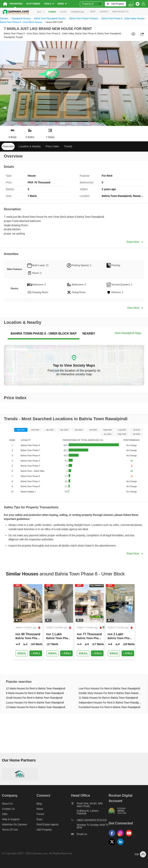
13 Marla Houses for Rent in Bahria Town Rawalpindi (36, 707)
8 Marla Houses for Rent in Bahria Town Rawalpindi (35, 693)
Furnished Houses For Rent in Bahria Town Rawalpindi (109, 707)
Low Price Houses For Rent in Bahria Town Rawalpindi (109, 689)
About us (7, 804)
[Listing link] (28, 622)
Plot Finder (33, 4)
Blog (39, 804)
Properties (16, 4)
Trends (68, 146)
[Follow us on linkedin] (121, 845)
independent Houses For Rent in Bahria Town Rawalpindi (110, 703)
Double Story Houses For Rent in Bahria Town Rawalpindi (110, 693)
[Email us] (90, 835)
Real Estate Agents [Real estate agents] (48, 824)
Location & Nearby (30, 146)
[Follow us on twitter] (113, 845)
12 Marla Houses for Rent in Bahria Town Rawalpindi (36, 689)
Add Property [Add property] (44, 830)
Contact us (8, 809)
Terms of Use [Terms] (10, 830)
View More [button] (135, 308)
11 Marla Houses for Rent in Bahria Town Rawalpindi (108, 698)
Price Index (52, 146)
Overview (8, 146)
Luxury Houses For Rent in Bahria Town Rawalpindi (35, 703)
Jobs (5, 814)
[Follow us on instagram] (121, 836)
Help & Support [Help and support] (11, 819)
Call (36, 653)
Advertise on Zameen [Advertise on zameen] (15, 824)
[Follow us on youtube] (130, 836)
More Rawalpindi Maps (128, 333)
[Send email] (22, 653)
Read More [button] (135, 242)
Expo (40, 819)
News (40, 809)
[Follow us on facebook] (113, 836)
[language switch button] (131, 4)
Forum (40, 814)
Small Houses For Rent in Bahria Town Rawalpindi (34, 698)
